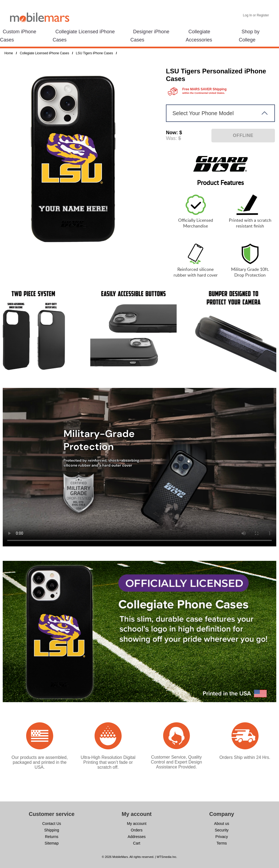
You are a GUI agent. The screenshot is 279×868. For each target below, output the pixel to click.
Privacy (222, 837)
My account (137, 824)
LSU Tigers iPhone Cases (95, 53)
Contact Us (52, 824)
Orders (137, 830)
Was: (171, 138)
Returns (52, 837)
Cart (137, 843)
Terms (222, 843)
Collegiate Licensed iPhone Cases (45, 53)
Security (222, 830)
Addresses (137, 837)
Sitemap (52, 843)
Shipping (52, 830)
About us (222, 824)
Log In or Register (256, 15)
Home (9, 53)
